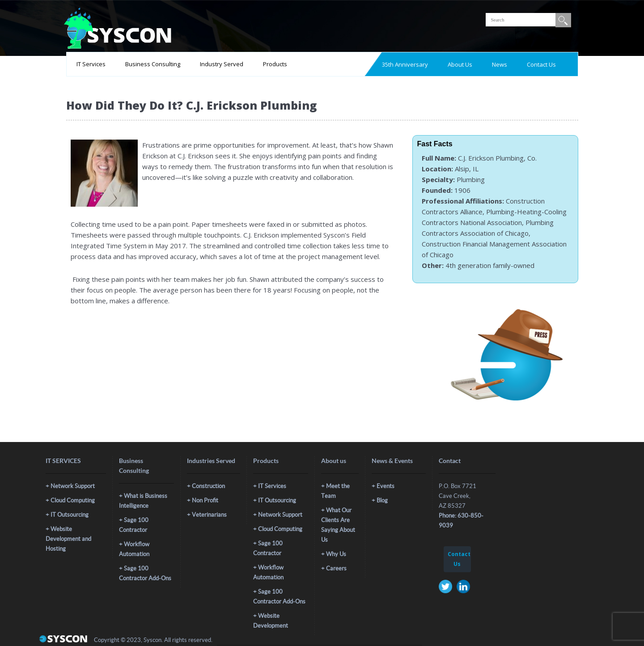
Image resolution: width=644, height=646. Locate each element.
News (500, 64)
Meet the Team (335, 491)
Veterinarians (209, 515)
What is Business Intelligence (143, 501)
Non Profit (205, 500)
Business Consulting (153, 64)
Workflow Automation (134, 549)
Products (275, 64)
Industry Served (222, 64)
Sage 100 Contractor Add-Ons (145, 573)
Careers (336, 568)
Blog (382, 500)
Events (386, 486)
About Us (460, 64)
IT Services (91, 64)
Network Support (73, 486)
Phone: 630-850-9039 (461, 521)
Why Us (336, 554)
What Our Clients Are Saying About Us (338, 525)
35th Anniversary (405, 64)
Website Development (271, 621)
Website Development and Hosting (68, 539)
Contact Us (541, 64)
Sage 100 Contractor (134, 525)
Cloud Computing (73, 500)
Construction (208, 486)
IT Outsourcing (70, 515)
